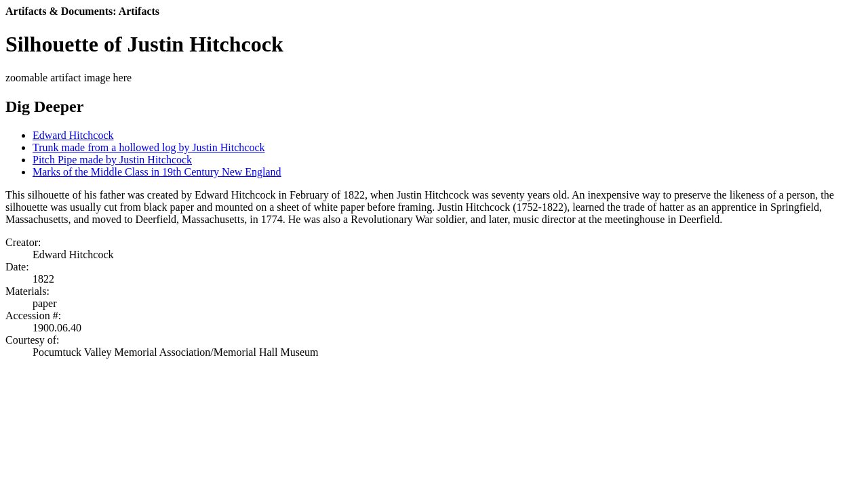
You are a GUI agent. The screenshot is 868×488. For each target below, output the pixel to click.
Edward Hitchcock (73, 135)
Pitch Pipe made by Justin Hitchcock (112, 160)
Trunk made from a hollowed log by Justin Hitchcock (149, 147)
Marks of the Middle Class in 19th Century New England (157, 172)
